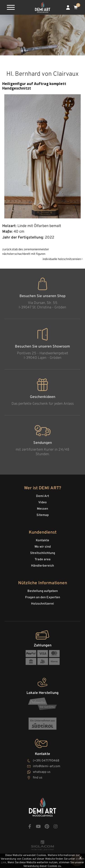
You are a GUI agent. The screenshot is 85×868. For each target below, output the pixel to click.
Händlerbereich (42, 566)
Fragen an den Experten (43, 597)
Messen (42, 509)
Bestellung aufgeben (43, 591)
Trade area (43, 559)
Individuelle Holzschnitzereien (62, 259)
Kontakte (42, 540)
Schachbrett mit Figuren (30, 254)
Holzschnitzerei (42, 604)
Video (42, 503)
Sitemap (43, 515)
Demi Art (42, 496)
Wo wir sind (43, 547)
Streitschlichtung (43, 553)
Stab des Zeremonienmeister (30, 250)
